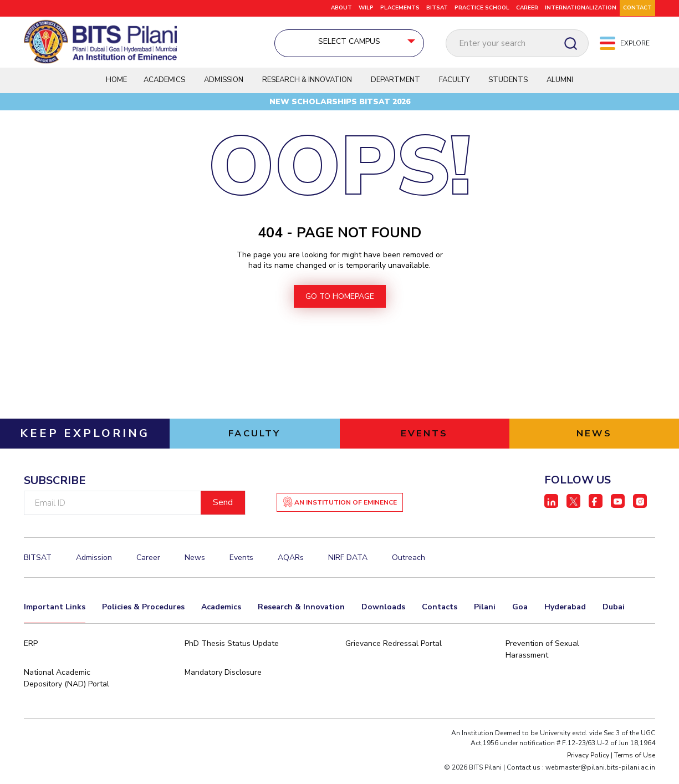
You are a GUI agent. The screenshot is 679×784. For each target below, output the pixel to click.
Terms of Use (635, 766)
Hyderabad (565, 616)
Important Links (55, 616)
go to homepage (340, 305)
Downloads (383, 616)
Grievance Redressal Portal (394, 654)
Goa (520, 616)
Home (116, 84)
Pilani (485, 616)
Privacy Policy (588, 766)
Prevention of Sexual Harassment (542, 660)
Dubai (614, 616)
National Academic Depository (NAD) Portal (67, 689)
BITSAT (437, 8)
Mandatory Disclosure (223, 683)
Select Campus (300, 42)
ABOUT (341, 8)
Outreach (409, 568)
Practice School (482, 8)
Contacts (440, 616)
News (195, 568)
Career (527, 8)
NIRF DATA (348, 568)
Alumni (560, 84)
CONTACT (637, 8)
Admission (224, 84)
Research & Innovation (307, 84)
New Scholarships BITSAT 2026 (340, 106)
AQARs (291, 568)
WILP (366, 8)
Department (395, 84)
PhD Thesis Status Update (232, 654)
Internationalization (581, 8)
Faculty (454, 84)
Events (241, 568)
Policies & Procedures (143, 616)
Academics (164, 84)
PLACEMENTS (400, 8)
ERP (31, 654)
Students (508, 84)
